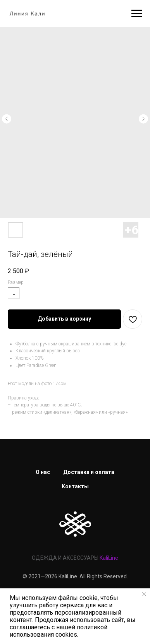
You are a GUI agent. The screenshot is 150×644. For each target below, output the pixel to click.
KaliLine (109, 558)
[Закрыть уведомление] (144, 594)
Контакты (75, 486)
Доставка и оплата (89, 472)
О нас (43, 472)
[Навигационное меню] (137, 14)
